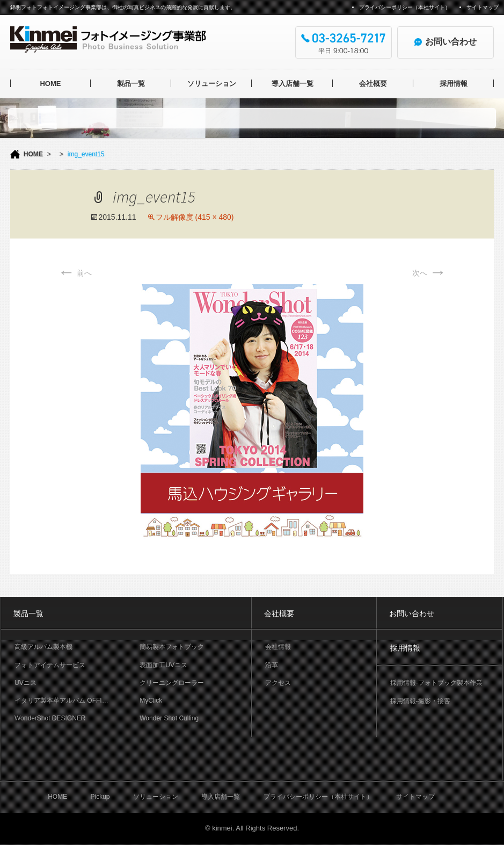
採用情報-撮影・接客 (420, 701)
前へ (75, 273)
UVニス (25, 683)
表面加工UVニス (163, 665)
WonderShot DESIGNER (50, 718)
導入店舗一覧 (293, 84)
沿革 (272, 665)
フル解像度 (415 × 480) (195, 217)
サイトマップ (483, 7)
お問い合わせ (412, 613)
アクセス (278, 683)
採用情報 (454, 84)
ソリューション (212, 84)
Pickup (100, 797)
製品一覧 (131, 84)
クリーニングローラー (172, 683)
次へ (429, 273)
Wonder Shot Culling (169, 718)
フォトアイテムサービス (50, 665)
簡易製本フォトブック (172, 647)
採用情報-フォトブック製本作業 (436, 683)
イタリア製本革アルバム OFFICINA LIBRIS (70, 700)
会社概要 (373, 84)
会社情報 (278, 647)
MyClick (151, 700)
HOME (50, 84)
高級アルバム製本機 (43, 647)
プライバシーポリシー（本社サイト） (405, 7)
